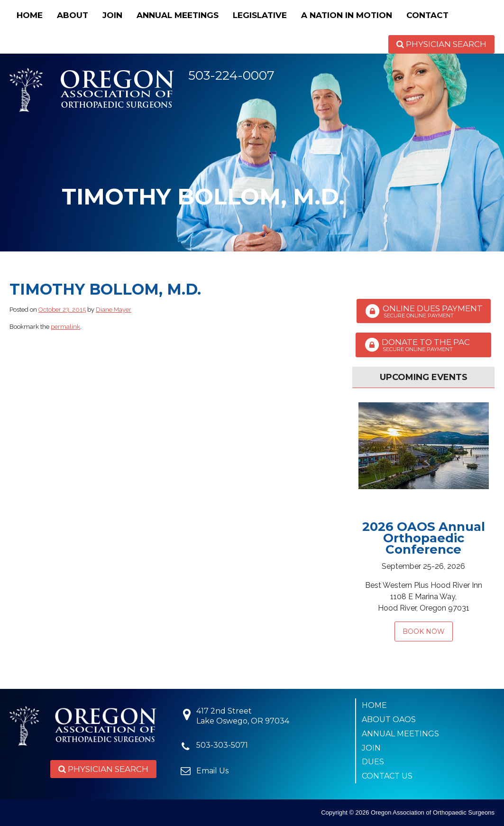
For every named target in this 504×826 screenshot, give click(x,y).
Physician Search (441, 44)
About (73, 15)
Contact (427, 15)
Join (112, 15)
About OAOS (389, 719)
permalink (65, 327)
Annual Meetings (178, 15)
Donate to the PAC (423, 345)
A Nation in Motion (347, 15)
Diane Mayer (114, 310)
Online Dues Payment (424, 311)
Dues (373, 762)
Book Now (424, 631)
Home (30, 15)
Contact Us (387, 776)
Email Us (212, 771)
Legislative (260, 15)
